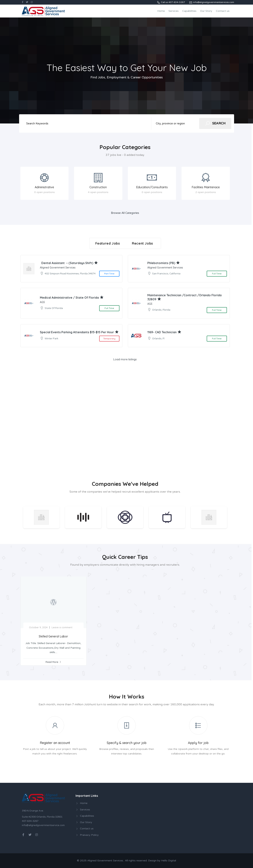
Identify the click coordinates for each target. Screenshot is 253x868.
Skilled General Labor (53, 636)
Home (161, 11)
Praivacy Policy (89, 835)
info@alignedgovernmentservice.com (43, 825)
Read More (52, 662)
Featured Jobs (108, 243)
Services (174, 11)
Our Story (206, 11)
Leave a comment (62, 627)
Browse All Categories (125, 213)
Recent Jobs (142, 243)
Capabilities (189, 11)
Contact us (223, 11)
